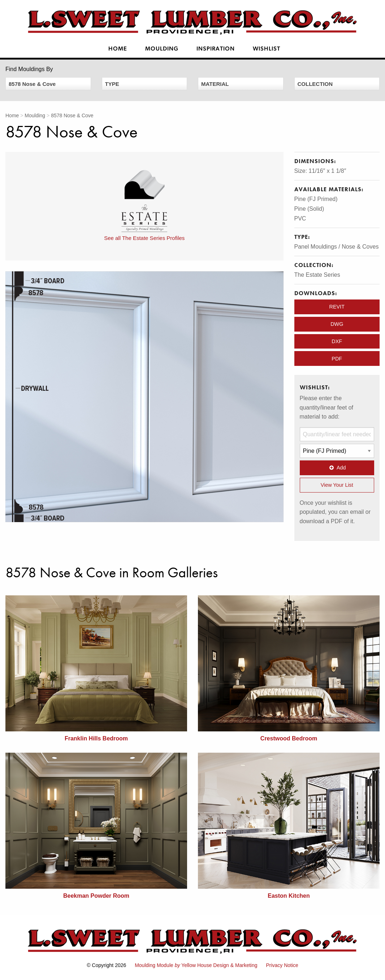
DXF (337, 341)
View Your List (337, 485)
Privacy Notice (282, 965)
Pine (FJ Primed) (316, 199)
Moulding (162, 49)
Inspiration (216, 49)
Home (118, 49)
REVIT (337, 307)
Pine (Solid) (309, 209)
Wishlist (267, 49)
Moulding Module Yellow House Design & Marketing (196, 965)
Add (337, 468)
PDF (337, 359)
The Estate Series (317, 275)
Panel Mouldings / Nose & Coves (337, 247)
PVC (300, 218)
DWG (337, 324)
